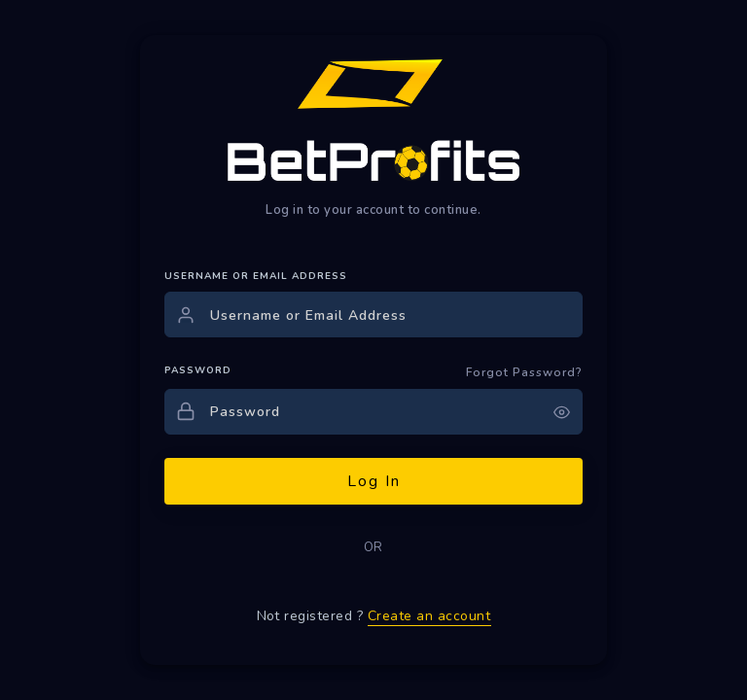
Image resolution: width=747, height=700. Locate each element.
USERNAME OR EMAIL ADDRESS (256, 276)
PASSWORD (198, 370)
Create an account (429, 616)
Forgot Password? (524, 372)
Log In (374, 481)
